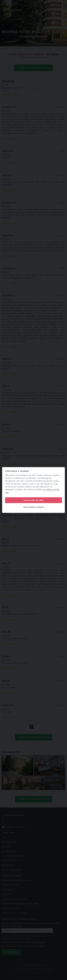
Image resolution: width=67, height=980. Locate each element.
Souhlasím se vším (33, 500)
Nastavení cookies (34, 507)
